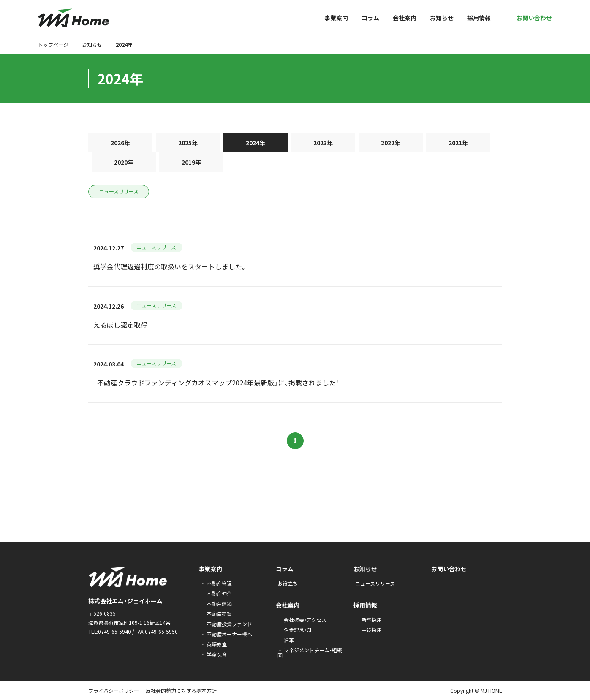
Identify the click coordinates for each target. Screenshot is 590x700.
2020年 (124, 162)
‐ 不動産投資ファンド (226, 624)
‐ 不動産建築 (216, 604)
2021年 (458, 143)
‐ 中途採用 (368, 630)
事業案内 (210, 569)
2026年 (120, 143)
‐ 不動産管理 (216, 583)
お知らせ (92, 45)
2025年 (188, 143)
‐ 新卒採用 (368, 620)
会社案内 (288, 605)
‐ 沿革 (286, 640)
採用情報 (365, 605)
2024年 (256, 143)
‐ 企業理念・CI (294, 630)
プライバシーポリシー (114, 691)
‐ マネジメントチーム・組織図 (310, 653)
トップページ (53, 45)
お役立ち (288, 583)
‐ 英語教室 (213, 644)
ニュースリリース (119, 191)
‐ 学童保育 (213, 654)
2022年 (391, 143)
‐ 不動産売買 (216, 614)
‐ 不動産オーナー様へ (226, 634)
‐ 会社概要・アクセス (302, 620)
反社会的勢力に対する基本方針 (181, 691)
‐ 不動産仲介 (216, 593)
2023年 (323, 143)
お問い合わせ (449, 569)
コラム (285, 569)
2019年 (191, 162)
